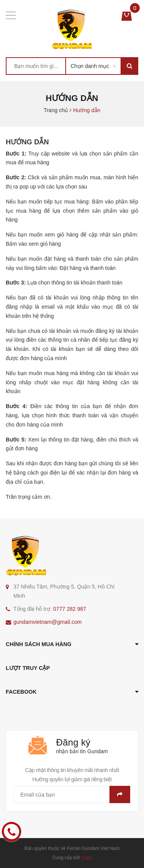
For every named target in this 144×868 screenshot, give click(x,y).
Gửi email (120, 794)
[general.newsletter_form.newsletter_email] (72, 794)
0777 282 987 (70, 609)
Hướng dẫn (27, 142)
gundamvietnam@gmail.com (48, 622)
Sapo (86, 858)
